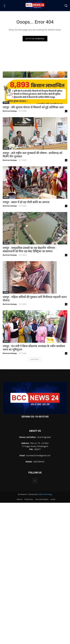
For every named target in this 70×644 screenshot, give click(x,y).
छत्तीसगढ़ (6, 103)
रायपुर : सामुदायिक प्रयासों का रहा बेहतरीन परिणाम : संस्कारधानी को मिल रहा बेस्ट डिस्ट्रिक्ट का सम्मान (30, 250)
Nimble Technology (45, 494)
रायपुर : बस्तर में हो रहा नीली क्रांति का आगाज (26, 202)
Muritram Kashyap (10, 111)
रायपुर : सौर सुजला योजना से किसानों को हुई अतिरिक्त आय (33, 107)
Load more (35, 359)
